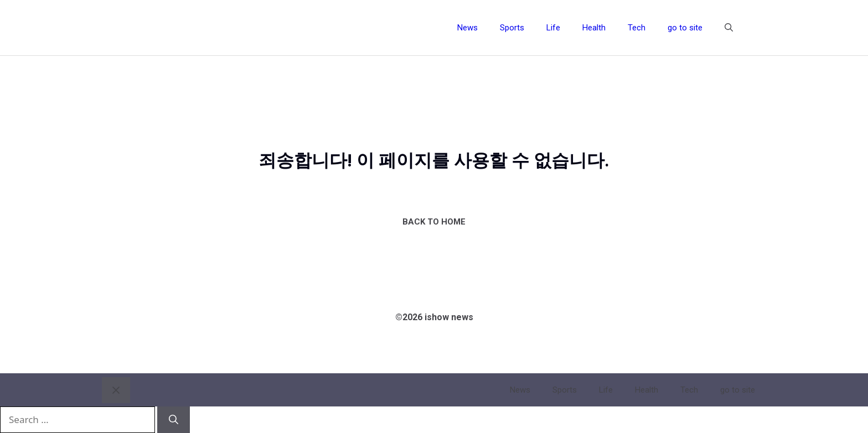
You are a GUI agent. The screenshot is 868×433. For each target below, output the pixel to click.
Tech (637, 28)
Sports (512, 28)
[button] (729, 28)
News (467, 28)
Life (553, 28)
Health (594, 28)
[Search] (174, 420)
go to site (685, 28)
